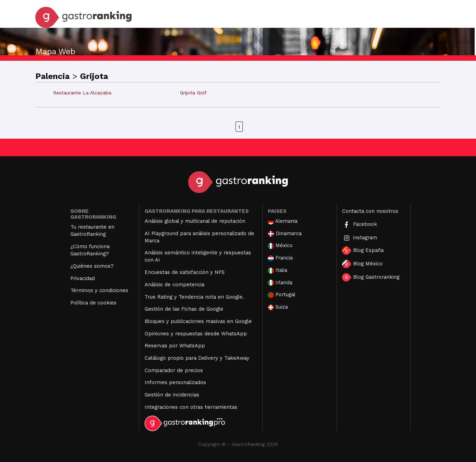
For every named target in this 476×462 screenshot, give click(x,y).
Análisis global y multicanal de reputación (195, 221)
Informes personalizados (175, 382)
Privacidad (83, 278)
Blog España (363, 251)
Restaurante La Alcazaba (82, 93)
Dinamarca (285, 234)
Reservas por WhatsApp (175, 346)
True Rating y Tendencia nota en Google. (194, 297)
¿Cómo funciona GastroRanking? (90, 250)
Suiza (278, 307)
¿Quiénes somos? (92, 266)
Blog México (362, 264)
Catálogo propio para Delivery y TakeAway (197, 358)
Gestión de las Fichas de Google (184, 309)
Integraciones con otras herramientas (191, 407)
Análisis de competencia (174, 285)
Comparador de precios (174, 370)
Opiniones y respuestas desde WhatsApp (196, 334)
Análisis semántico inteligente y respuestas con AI (198, 256)
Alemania (283, 221)
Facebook (360, 225)
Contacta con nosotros (370, 211)
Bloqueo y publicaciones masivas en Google (198, 321)
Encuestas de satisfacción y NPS (185, 272)
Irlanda (280, 283)
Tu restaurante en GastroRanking (92, 230)
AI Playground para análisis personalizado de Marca (199, 237)
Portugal (282, 295)
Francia (280, 258)
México (280, 246)
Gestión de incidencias (172, 395)
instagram (360, 238)
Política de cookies (93, 303)
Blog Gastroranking (371, 277)
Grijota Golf (193, 93)
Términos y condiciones (99, 290)
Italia (277, 270)
